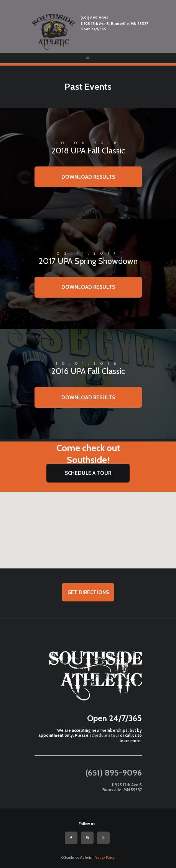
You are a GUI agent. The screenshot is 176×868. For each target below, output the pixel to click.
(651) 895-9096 (95, 18)
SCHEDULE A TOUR (88, 473)
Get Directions (88, 592)
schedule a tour (104, 735)
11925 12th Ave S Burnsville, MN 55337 (122, 788)
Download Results (88, 177)
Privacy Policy (104, 857)
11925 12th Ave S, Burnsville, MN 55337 (114, 24)
